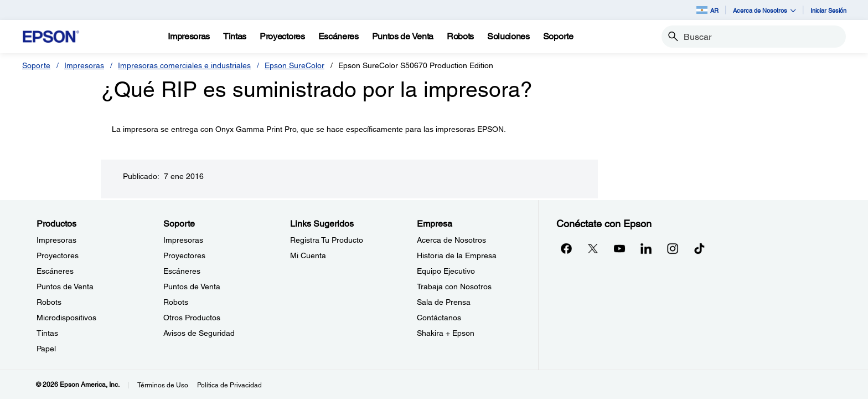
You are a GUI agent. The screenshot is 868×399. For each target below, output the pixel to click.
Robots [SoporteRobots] (176, 302)
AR (707, 10)
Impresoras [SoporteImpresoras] (183, 240)
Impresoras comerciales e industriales (184, 65)
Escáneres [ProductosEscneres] (55, 271)
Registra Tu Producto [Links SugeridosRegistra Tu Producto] (327, 240)
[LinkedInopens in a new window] (646, 248)
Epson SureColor (294, 65)
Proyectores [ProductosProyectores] (58, 255)
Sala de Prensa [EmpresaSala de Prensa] (444, 302)
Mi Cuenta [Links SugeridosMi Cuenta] (308, 255)
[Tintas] (235, 37)
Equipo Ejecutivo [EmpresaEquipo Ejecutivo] (446, 271)
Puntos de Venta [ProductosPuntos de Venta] (65, 287)
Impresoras (84, 65)
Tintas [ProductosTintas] (47, 333)
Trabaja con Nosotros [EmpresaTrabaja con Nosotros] (454, 287)
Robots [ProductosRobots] (49, 302)
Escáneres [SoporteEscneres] (182, 271)
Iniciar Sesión (828, 10)
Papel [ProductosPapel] (46, 349)
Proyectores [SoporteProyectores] (184, 255)
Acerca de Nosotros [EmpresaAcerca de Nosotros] (451, 240)
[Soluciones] (508, 37)
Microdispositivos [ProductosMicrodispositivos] (66, 318)
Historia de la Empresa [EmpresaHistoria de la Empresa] (457, 255)
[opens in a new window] (699, 248)
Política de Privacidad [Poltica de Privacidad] (229, 385)
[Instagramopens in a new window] (673, 248)
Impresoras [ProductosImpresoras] (56, 240)
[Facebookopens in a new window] (566, 248)
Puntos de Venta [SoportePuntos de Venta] (192, 287)
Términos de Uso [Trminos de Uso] (163, 385)
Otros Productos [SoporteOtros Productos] (192, 318)
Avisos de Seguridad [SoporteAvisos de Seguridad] (199, 333)
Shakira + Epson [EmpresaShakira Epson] (446, 333)
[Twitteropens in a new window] (593, 248)
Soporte (36, 65)
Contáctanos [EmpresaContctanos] (439, 318)
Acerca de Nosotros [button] (764, 10)
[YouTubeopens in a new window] (619, 248)
